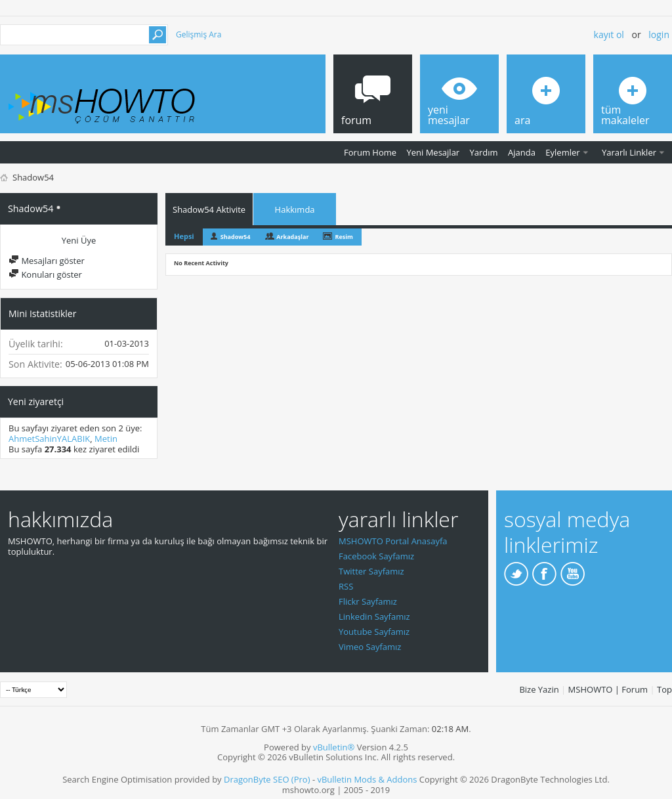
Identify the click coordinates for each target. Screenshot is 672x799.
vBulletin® (334, 747)
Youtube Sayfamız (374, 632)
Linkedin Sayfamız (374, 616)
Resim (344, 237)
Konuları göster (45, 274)
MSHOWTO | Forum (608, 689)
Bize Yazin (539, 689)
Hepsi (184, 236)
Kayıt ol (609, 34)
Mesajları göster (47, 261)
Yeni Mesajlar (433, 152)
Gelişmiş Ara (199, 34)
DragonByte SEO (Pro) (267, 779)
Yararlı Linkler (629, 152)
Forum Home (370, 152)
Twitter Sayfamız (371, 571)
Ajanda (522, 152)
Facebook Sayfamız (376, 556)
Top (664, 689)
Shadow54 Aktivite (209, 209)
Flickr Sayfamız (368, 601)
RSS (346, 586)
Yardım (484, 152)
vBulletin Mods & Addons (367, 779)
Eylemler (562, 152)
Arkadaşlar (292, 237)
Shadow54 (236, 237)
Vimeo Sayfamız (370, 647)
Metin (106, 439)
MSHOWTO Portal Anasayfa (393, 541)
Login (659, 34)
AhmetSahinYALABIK (49, 439)
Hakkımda (295, 209)
